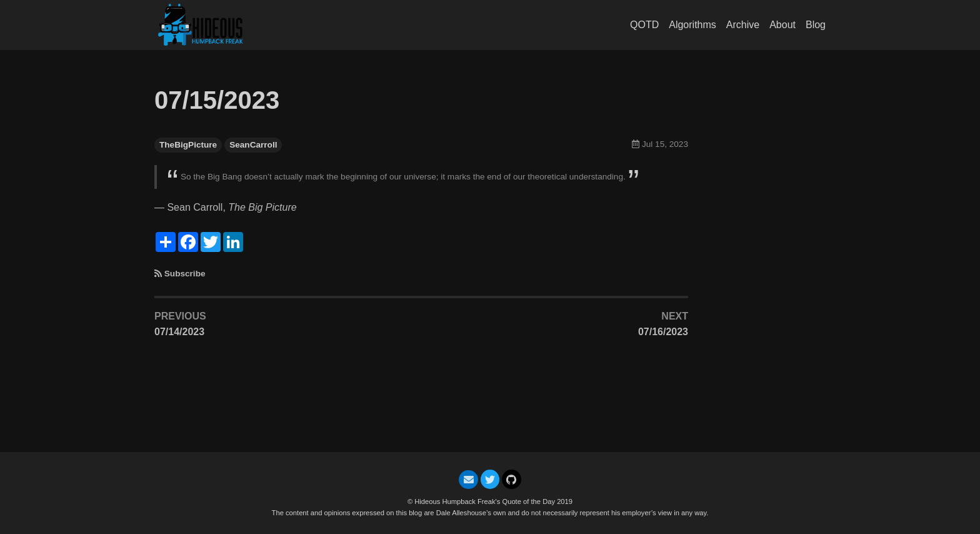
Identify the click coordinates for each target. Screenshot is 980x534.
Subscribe (185, 274)
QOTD (644, 25)
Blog (816, 25)
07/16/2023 (663, 332)
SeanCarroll (253, 145)
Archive (743, 25)
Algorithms (692, 25)
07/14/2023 (179, 332)
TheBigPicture (188, 145)
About (782, 25)
